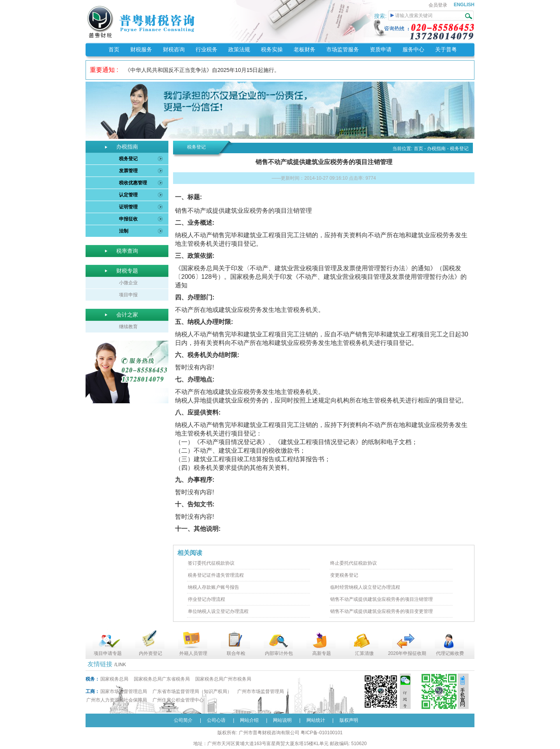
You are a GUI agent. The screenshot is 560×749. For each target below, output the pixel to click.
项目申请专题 (108, 653)
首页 (114, 49)
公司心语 (216, 720)
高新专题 (322, 653)
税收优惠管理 (133, 183)
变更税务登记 (344, 575)
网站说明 (282, 720)
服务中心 (413, 49)
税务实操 (272, 49)
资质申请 (381, 49)
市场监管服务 (343, 49)
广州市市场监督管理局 (261, 691)
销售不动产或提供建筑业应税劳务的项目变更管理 (381, 611)
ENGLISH (464, 5)
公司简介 (183, 720)
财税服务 (141, 49)
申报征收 (128, 219)
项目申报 (128, 295)
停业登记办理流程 (206, 599)
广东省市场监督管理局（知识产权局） (192, 691)
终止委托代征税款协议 (353, 563)
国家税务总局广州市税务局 (223, 679)
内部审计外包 (279, 653)
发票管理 (128, 171)
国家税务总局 (114, 679)
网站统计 (316, 720)
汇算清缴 (364, 653)
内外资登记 (150, 653)
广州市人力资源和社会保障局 (117, 700)
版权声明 (349, 720)
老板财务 (304, 49)
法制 (124, 231)
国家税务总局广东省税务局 (162, 679)
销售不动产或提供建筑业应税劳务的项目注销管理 (381, 599)
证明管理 (128, 207)
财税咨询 (174, 49)
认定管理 (128, 195)
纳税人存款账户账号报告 (213, 587)
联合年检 (236, 653)
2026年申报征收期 (407, 653)
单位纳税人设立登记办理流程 (218, 611)
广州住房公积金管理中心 (178, 700)
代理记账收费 (450, 653)
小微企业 (128, 283)
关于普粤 (446, 49)
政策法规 (239, 49)
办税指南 (436, 149)
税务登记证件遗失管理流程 (216, 575)
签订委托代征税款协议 (211, 563)
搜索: (381, 16)
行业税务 (206, 49)
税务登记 (128, 159)
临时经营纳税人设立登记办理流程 (365, 587)
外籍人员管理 (193, 653)
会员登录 (438, 5)
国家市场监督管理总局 (124, 691)
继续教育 (128, 327)
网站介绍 (249, 720)
